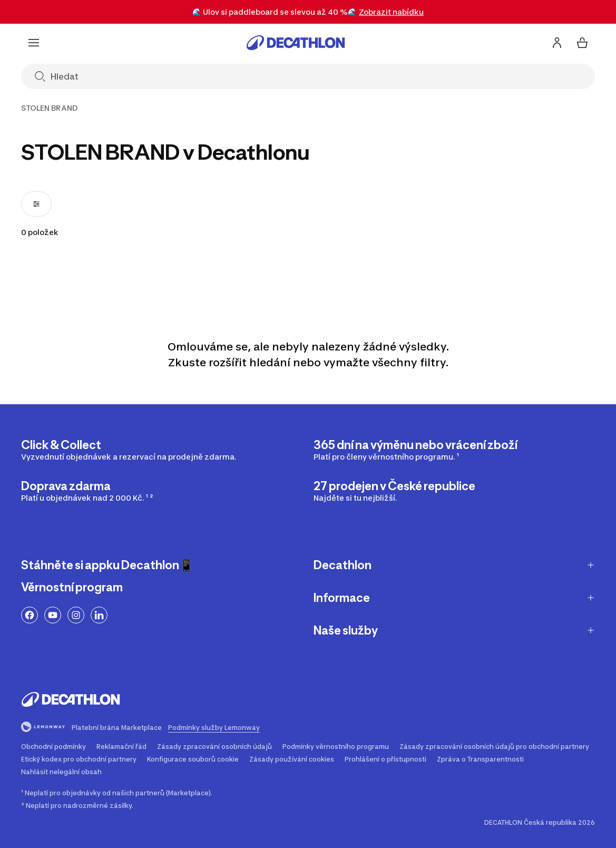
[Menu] (34, 43)
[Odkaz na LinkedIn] (99, 615)
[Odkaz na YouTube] (53, 615)
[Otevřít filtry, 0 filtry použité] (36, 204)
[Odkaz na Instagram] (76, 615)
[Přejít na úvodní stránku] (296, 43)
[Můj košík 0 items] (582, 43)
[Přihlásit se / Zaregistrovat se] (557, 43)
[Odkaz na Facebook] (30, 615)
